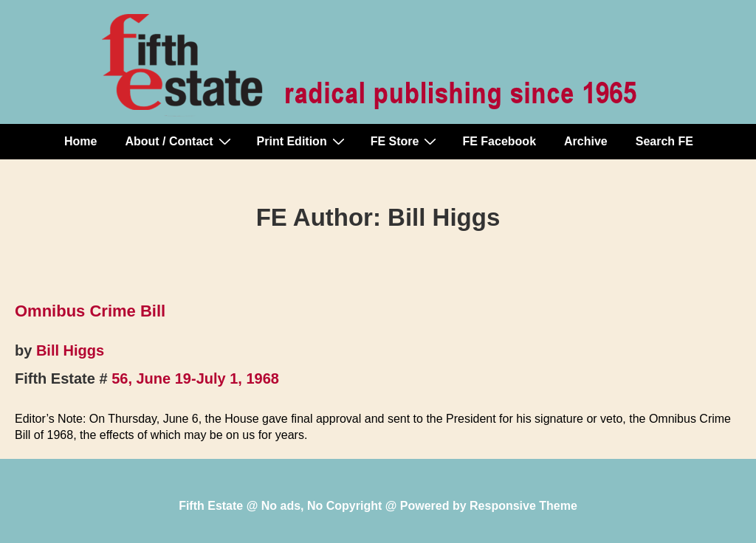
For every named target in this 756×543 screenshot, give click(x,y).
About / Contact (179, 141)
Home (80, 141)
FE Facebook (499, 141)
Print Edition (303, 141)
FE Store (406, 141)
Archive (586, 141)
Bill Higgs (70, 350)
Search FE (664, 141)
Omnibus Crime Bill (90, 311)
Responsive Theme (523, 506)
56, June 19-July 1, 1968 (195, 378)
